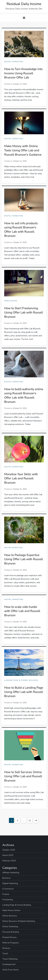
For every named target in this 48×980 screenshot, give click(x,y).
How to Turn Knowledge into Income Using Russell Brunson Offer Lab (23, 73)
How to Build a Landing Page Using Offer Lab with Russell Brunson (24, 692)
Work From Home (10, 970)
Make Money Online (11, 910)
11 (30, 820)
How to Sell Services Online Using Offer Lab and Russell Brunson (23, 776)
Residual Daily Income (24, 4)
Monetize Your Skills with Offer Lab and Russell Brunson (21, 478)
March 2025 (8, 855)
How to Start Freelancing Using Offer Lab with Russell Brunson (24, 312)
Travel (5, 954)
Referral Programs (11, 943)
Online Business (10, 916)
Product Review (9, 937)
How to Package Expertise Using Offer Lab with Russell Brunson (24, 559)
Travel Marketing (10, 959)
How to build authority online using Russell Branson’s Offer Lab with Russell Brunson (24, 395)
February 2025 (9, 861)
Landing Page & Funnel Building (21, 680)
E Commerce (8, 889)
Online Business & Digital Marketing (19, 921)
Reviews (6, 948)
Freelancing (11, 301)
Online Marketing (13, 548)
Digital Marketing (14, 62)
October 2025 (9, 850)
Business (6, 878)
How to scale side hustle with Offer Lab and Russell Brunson (22, 611)
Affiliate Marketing (11, 873)
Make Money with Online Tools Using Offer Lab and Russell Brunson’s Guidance (23, 150)
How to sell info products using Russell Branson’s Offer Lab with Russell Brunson (21, 230)
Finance (6, 894)
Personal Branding (11, 932)
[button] (24, 18)
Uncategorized (9, 964)
